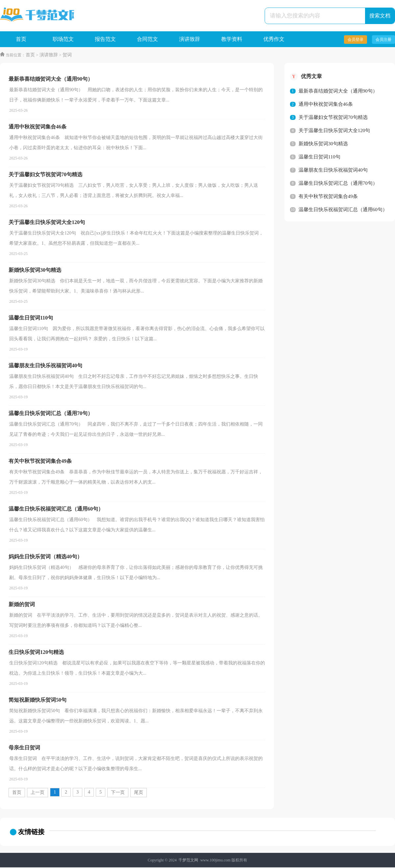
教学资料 (232, 39)
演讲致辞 (190, 39)
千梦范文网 (188, 861)
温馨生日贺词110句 (319, 157)
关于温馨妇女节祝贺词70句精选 (333, 118)
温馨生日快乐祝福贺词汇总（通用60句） (343, 210)
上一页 (38, 793)
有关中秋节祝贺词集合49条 (328, 197)
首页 (21, 39)
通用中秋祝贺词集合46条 (326, 105)
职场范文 (63, 39)
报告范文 (105, 39)
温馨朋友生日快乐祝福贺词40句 (333, 171)
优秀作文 (274, 39)
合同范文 (147, 39)
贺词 (66, 56)
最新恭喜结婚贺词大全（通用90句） (338, 92)
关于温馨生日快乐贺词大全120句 (334, 131)
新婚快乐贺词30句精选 (323, 144)
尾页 (139, 793)
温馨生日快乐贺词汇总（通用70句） (338, 184)
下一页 (118, 793)
